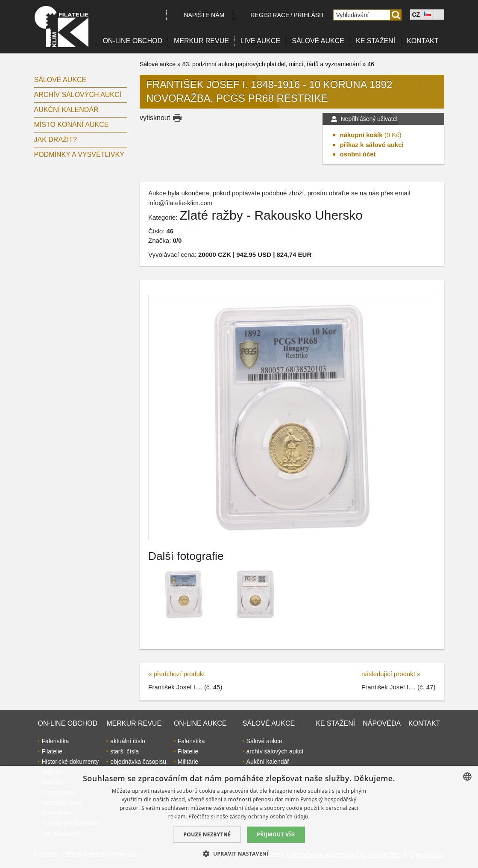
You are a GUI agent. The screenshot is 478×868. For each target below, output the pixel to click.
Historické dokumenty (70, 762)
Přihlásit (309, 15)
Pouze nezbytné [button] (207, 834)
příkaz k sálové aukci (372, 145)
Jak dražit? (56, 140)
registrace (270, 15)
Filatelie (52, 751)
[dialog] (239, 817)
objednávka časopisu (138, 762)
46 (371, 64)
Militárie (188, 762)
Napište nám (204, 15)
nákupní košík (361, 135)
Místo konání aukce (72, 125)
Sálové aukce (318, 41)
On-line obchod (132, 41)
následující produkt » (391, 674)
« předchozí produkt (177, 674)
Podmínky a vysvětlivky (79, 154)
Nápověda (382, 723)
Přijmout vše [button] (276, 834)
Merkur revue (201, 41)
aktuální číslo (128, 741)
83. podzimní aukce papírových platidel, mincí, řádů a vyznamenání (272, 64)
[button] (239, 853)
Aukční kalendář (66, 110)
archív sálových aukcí (78, 95)
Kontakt (422, 41)
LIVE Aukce (260, 41)
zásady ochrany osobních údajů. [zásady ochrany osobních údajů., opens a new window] (270, 817)
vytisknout (155, 118)
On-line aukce (200, 723)
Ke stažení (375, 41)
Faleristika (55, 741)
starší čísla (125, 751)
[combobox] (467, 777)
